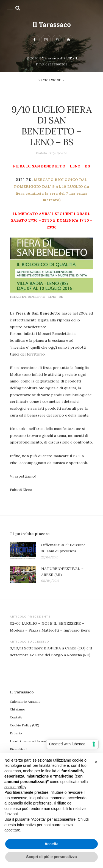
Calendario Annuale (25, 702)
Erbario (16, 733)
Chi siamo (18, 709)
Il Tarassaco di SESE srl (58, 58)
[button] (96, 762)
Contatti (16, 717)
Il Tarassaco (52, 25)
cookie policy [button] (15, 787)
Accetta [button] (51, 844)
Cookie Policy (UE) (25, 725)
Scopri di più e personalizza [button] (51, 857)
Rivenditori (18, 749)
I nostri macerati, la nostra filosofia (37, 741)
